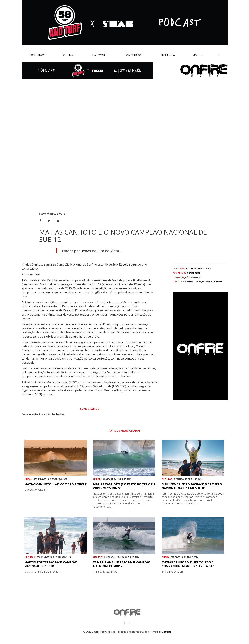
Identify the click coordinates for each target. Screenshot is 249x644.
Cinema (69, 55)
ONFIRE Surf (193, 273)
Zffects (167, 632)
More (197, 55)
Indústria (168, 55)
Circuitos (191, 269)
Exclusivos (37, 55)
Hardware (99, 55)
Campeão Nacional (190, 282)
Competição (133, 55)
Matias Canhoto (212, 282)
